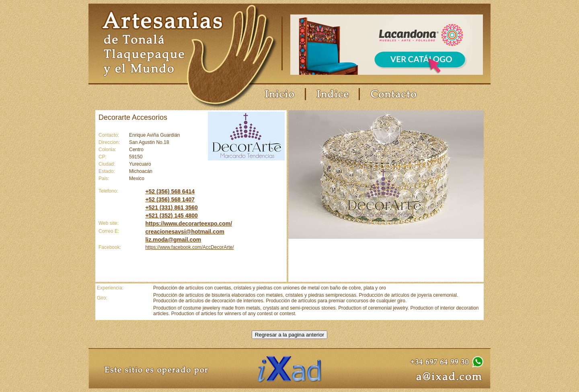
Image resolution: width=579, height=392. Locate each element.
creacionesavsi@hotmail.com (185, 232)
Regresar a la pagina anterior (290, 335)
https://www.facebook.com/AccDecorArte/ (189, 247)
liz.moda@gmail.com (173, 240)
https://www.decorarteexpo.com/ (189, 224)
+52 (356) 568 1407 (170, 199)
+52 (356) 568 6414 (170, 191)
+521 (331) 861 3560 (171, 207)
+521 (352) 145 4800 (171, 215)
